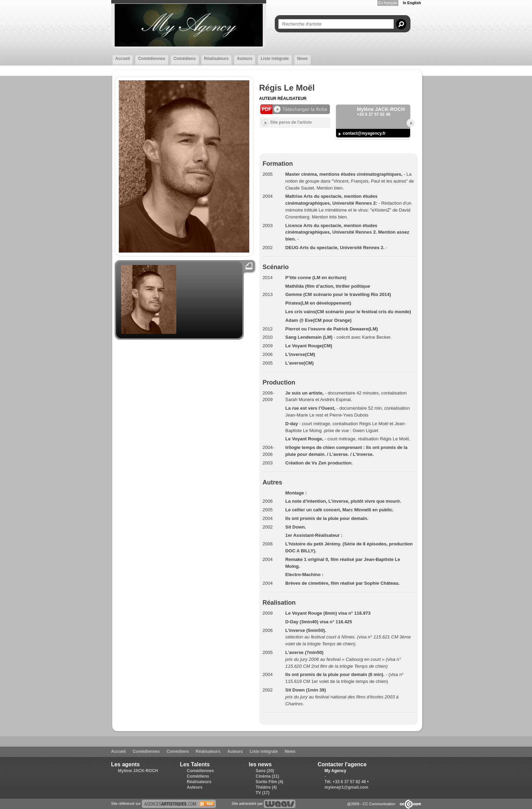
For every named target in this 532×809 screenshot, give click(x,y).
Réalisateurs (216, 59)
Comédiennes (152, 59)
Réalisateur (292, 99)
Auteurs (245, 59)
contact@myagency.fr (364, 133)
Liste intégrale (275, 59)
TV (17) (263, 793)
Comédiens (185, 59)
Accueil (123, 59)
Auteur (268, 99)
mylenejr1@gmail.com (347, 787)
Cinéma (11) (268, 776)
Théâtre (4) (266, 787)
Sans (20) (265, 771)
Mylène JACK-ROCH (138, 771)
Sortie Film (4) (270, 782)
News (302, 59)
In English (412, 3)
